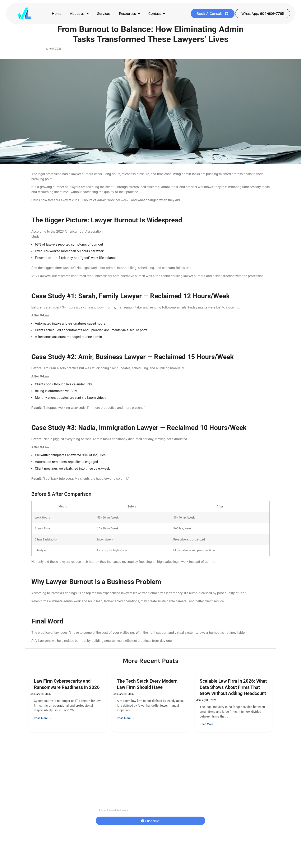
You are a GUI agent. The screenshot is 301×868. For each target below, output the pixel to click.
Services (104, 14)
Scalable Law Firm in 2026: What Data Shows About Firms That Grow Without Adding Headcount (233, 687)
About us (79, 14)
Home (57, 14)
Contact (157, 14)
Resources (129, 14)
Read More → (43, 718)
